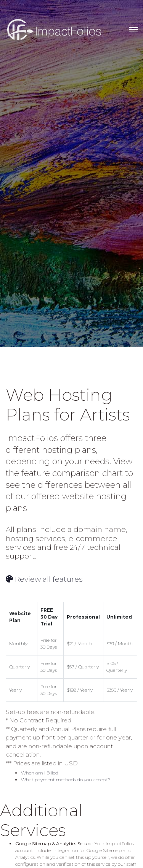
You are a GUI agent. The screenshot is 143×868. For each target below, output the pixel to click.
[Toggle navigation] (133, 30)
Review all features (44, 579)
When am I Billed (40, 773)
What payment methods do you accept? (66, 780)
